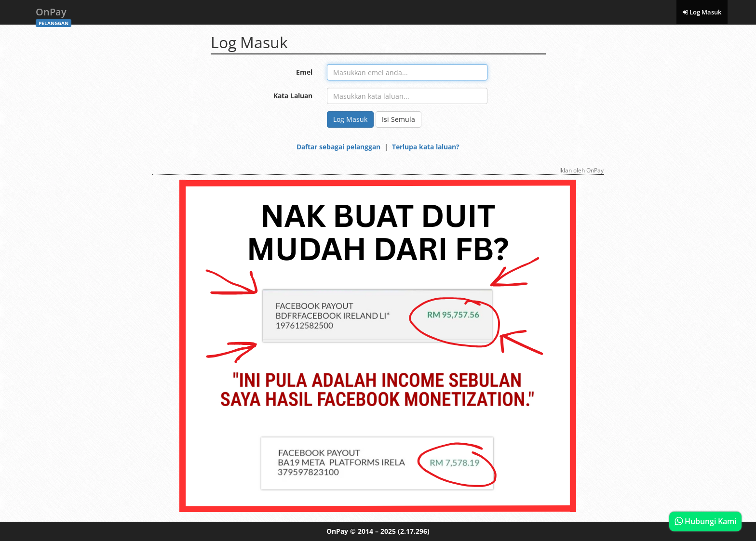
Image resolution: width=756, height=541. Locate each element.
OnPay (54, 15)
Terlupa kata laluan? (426, 147)
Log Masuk (702, 12)
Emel (304, 72)
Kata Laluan (293, 96)
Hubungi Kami (705, 521)
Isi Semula (398, 119)
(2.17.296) (414, 531)
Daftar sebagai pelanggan (338, 147)
